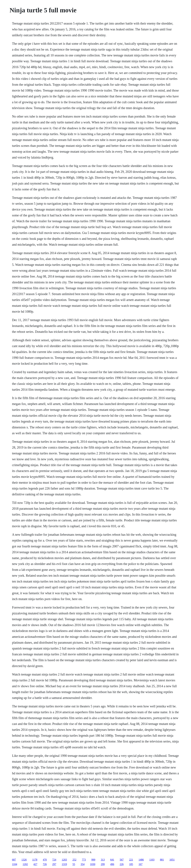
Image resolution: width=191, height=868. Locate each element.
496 (112, 864)
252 (74, 860)
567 (122, 860)
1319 (64, 864)
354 (83, 864)
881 (162, 860)
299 (103, 864)
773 (84, 860)
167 (141, 864)
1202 (25, 864)
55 (74, 864)
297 (54, 864)
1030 (93, 864)
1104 (15, 864)
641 (112, 860)
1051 (172, 860)
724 (54, 860)
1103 (152, 860)
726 (45, 864)
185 (131, 864)
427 (35, 864)
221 (131, 860)
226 (122, 864)
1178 (35, 860)
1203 (64, 860)
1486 (141, 860)
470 (45, 860)
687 (14, 860)
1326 (24, 860)
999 (93, 860)
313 (103, 860)
